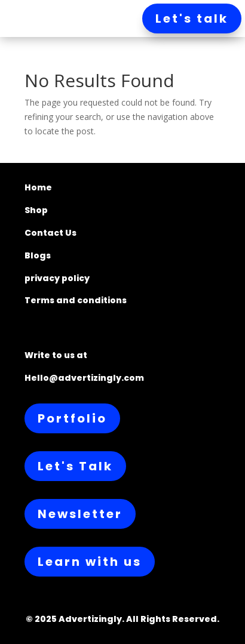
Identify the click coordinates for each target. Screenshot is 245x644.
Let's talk (192, 19)
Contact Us (50, 233)
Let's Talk (75, 466)
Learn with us (90, 562)
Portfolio (72, 418)
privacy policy (57, 278)
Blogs (38, 255)
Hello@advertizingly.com (84, 378)
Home (38, 187)
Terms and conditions (76, 300)
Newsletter (80, 514)
